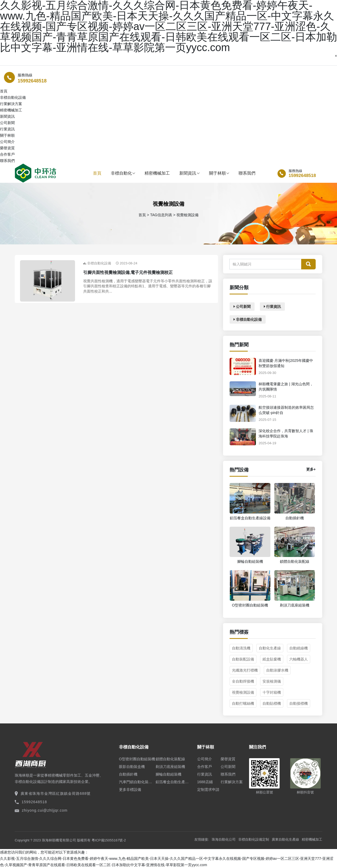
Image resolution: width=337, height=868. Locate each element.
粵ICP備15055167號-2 (109, 840)
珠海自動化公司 (224, 839)
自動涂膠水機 (277, 670)
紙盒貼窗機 (272, 659)
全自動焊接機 (243, 681)
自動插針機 (128, 774)
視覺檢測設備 (243, 692)
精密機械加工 (11, 110)
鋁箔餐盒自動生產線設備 (174, 782)
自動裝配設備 (243, 659)
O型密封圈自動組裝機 (137, 759)
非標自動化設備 (13, 97)
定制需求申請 (208, 790)
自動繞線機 (299, 648)
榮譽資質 (7, 148)
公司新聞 (7, 123)
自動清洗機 (241, 648)
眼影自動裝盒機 (132, 767)
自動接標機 (299, 703)
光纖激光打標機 (245, 670)
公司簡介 (7, 142)
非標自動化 (123, 173)
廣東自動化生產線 (285, 839)
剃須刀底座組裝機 (170, 767)
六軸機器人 (299, 659)
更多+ (311, 469)
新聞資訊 (189, 173)
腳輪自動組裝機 (168, 774)
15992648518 (32, 81)
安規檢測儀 (272, 681)
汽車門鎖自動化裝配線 (137, 782)
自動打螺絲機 (243, 703)
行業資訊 (7, 129)
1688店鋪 (205, 782)
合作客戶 (7, 154)
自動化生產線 (270, 648)
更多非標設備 (130, 790)
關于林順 (219, 173)
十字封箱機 (272, 692)
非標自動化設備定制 (254, 839)
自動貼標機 (272, 703)
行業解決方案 (11, 104)
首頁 (97, 173)
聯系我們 (7, 161)
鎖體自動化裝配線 (170, 759)
